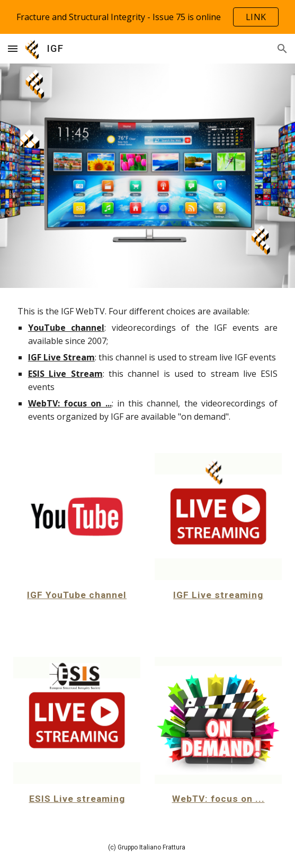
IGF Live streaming (218, 595)
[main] (147, 364)
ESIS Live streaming (77, 799)
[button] (13, 48)
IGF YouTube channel (77, 595)
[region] (147, 17)
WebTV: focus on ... (218, 799)
